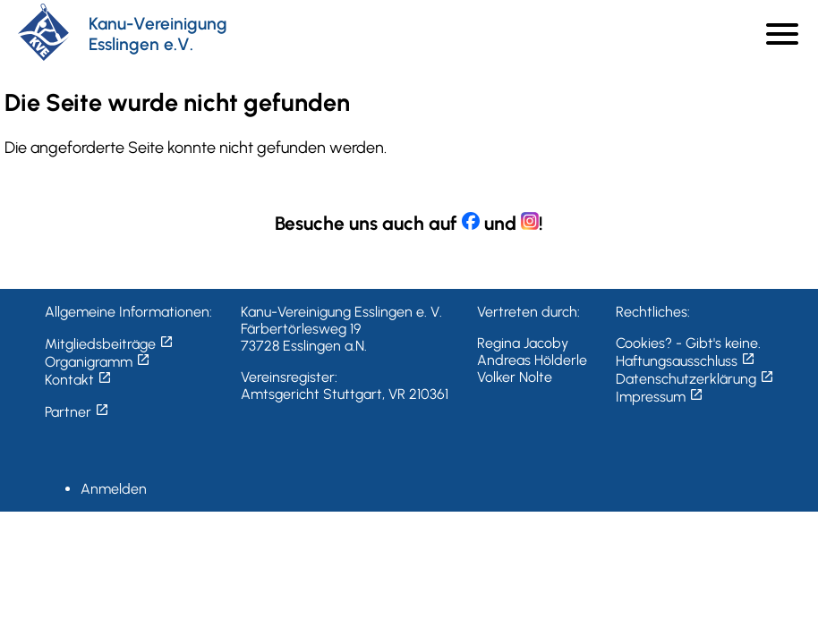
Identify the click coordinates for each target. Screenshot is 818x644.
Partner (77, 412)
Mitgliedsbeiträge (109, 344)
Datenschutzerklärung (695, 379)
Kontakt (78, 380)
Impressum (660, 397)
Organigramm (98, 362)
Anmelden (114, 489)
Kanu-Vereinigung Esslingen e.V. (158, 34)
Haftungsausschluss (686, 361)
